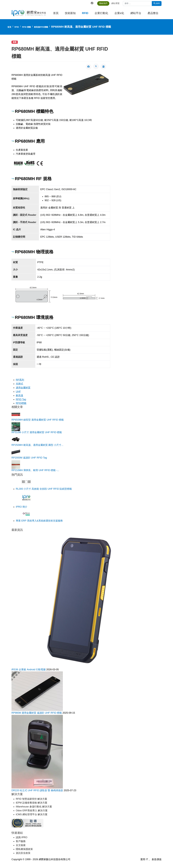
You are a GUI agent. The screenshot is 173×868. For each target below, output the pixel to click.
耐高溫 (19, 395)
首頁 (56, 13)
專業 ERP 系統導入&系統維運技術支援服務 (39, 520)
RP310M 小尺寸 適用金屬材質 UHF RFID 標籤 (37, 432)
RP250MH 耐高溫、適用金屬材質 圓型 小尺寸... (37, 445)
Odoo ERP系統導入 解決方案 (32, 810)
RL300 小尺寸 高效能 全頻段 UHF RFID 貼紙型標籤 (44, 488)
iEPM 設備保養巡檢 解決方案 (32, 802)
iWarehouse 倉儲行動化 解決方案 (34, 806)
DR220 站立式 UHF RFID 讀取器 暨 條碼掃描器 (38, 790)
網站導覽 (117, 3)
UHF (18, 391)
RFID (85, 13)
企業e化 (119, 13)
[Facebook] (93, 3)
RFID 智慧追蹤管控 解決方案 (31, 798)
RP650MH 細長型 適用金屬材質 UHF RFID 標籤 (38, 419)
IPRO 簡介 (22, 506)
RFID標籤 (21, 403)
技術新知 (70, 13)
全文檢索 (21, 845)
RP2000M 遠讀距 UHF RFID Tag (29, 457)
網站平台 (136, 13)
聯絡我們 (104, 3)
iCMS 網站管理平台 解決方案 (32, 814)
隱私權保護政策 (24, 848)
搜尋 (157, 3)
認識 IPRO (22, 837)
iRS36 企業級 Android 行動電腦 (29, 669)
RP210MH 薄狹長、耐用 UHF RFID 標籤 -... (35, 470)
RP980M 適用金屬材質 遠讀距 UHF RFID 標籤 (37, 712)
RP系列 (20, 380)
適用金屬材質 (23, 387)
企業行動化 (101, 13)
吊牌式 (19, 383)
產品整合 (153, 13)
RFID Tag (21, 399)
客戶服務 (21, 841)
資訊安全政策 (23, 852)
